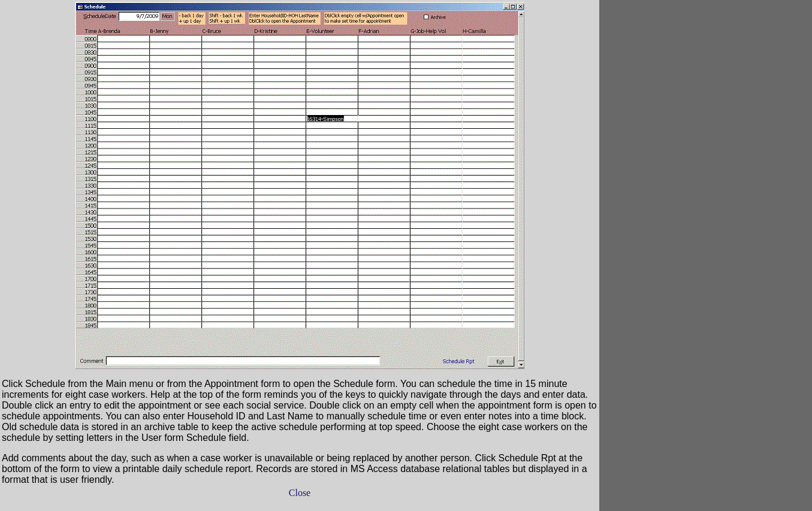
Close (300, 493)
